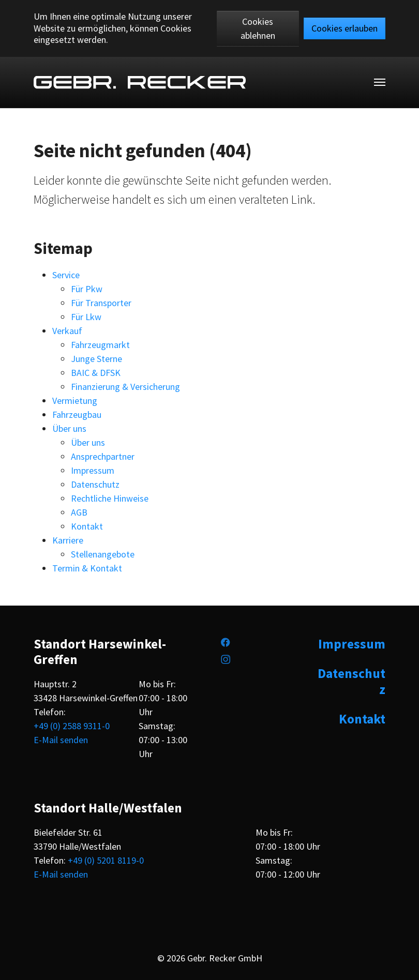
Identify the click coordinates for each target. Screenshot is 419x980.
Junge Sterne (96, 359)
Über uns (69, 428)
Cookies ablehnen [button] (258, 28)
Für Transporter (101, 303)
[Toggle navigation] (380, 82)
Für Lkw (86, 317)
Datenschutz (95, 484)
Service (66, 275)
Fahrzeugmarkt (100, 345)
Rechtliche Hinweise (110, 498)
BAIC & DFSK (96, 373)
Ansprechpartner (103, 456)
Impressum (93, 470)
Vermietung (75, 401)
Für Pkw (87, 289)
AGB (79, 512)
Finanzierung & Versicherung (125, 387)
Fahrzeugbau (77, 414)
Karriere (68, 540)
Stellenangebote (103, 554)
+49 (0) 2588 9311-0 (72, 726)
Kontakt (87, 526)
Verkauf (67, 331)
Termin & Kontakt (87, 568)
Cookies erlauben (345, 28)
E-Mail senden (61, 740)
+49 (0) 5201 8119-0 (106, 860)
